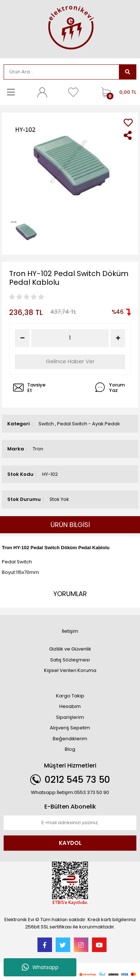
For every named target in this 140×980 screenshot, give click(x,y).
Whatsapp (40, 967)
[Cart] (117, 92)
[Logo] (70, 28)
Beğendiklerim (70, 739)
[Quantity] (70, 338)
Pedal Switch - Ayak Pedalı (88, 424)
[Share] (128, 135)
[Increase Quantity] (118, 338)
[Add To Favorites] (128, 123)
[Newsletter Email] (70, 823)
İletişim (70, 631)
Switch (46, 424)
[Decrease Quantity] (22, 338)
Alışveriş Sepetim (70, 728)
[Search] (61, 72)
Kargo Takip (70, 696)
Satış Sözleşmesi (70, 660)
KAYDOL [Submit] (70, 843)
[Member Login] (42, 92)
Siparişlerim (70, 717)
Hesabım (70, 706)
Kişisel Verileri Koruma (70, 670)
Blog (70, 749)
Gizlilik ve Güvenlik (70, 649)
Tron (38, 449)
